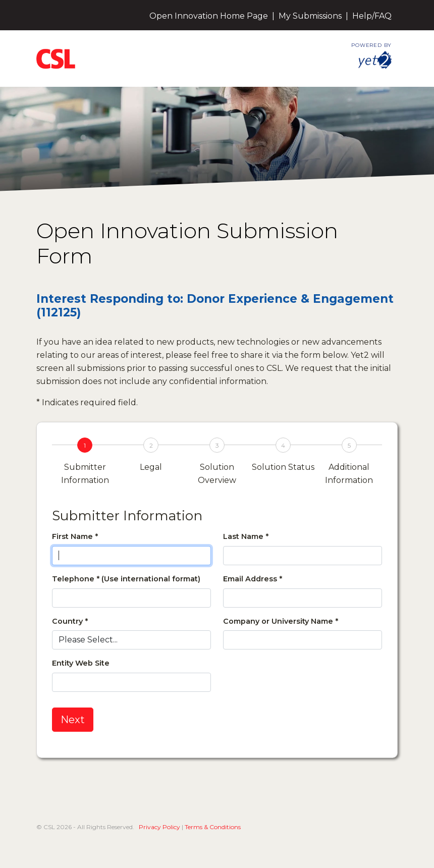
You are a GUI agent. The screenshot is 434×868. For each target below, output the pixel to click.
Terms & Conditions (213, 827)
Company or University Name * (281, 621)
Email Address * (253, 579)
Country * (70, 621)
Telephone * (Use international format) (126, 579)
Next (73, 720)
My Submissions (310, 16)
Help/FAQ (372, 16)
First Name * (75, 536)
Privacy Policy (159, 827)
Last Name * (246, 536)
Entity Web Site (81, 663)
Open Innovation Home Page (209, 16)
